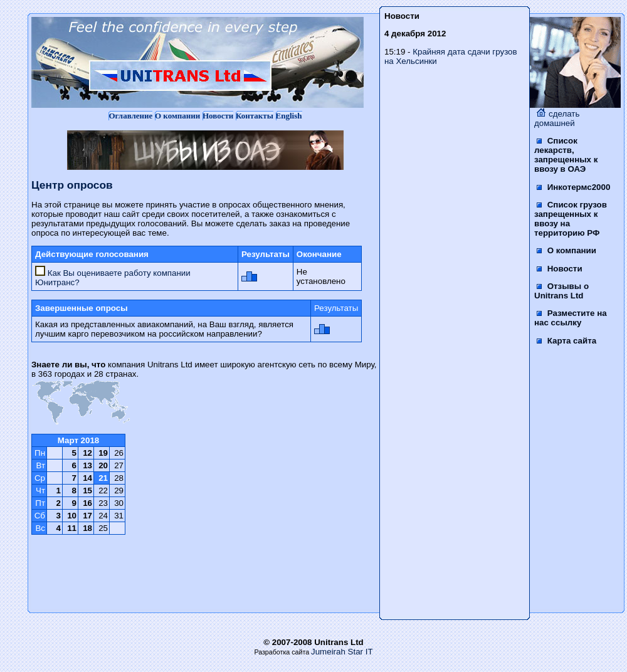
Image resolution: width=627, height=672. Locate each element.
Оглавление (130, 116)
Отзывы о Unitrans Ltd (561, 291)
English (289, 116)
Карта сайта (566, 341)
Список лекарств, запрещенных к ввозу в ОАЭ (566, 155)
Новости (218, 116)
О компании (177, 116)
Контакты (255, 116)
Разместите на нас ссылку (571, 318)
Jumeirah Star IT (342, 652)
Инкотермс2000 (573, 187)
